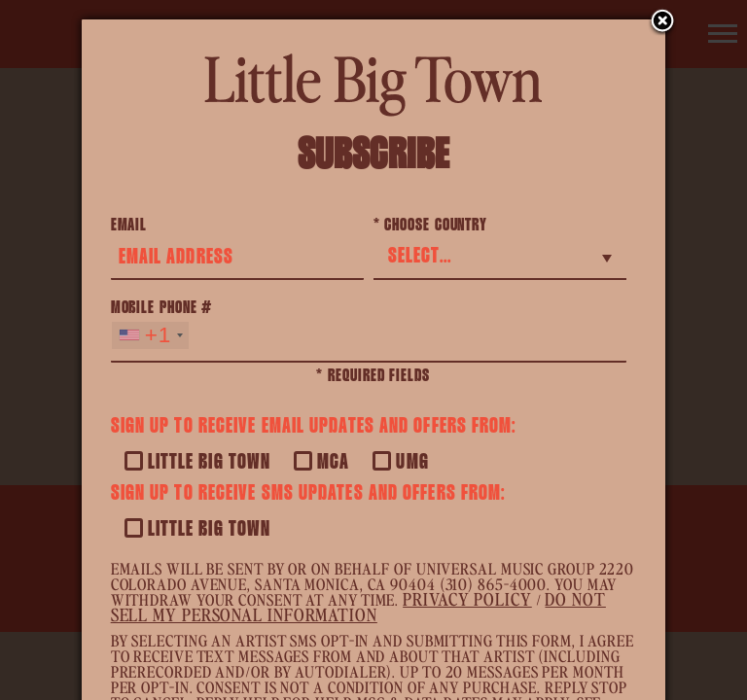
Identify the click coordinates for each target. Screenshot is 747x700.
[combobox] (150, 335)
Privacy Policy (467, 598)
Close (662, 22)
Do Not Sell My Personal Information (358, 606)
